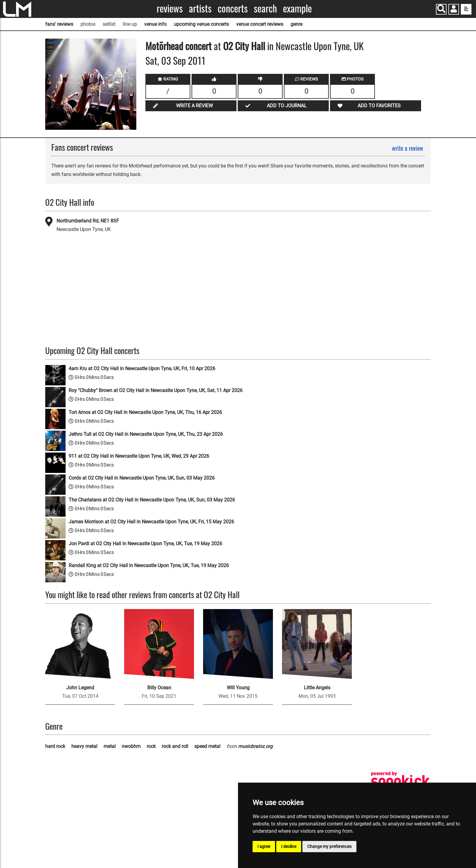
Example (297, 8)
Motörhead (164, 46)
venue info (155, 24)
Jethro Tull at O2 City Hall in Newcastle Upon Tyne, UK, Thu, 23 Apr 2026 (146, 434)
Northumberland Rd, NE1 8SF (88, 221)
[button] (454, 10)
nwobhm (131, 746)
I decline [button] (289, 846)
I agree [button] (264, 846)
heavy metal (84, 746)
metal (110, 746)
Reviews (170, 8)
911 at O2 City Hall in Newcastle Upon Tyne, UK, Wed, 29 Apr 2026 (139, 456)
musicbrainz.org (255, 746)
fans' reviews (59, 24)
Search (265, 8)
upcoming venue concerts (201, 24)
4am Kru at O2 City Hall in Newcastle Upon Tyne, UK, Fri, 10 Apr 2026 (142, 369)
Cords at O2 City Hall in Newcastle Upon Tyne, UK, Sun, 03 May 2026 (142, 478)
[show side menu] (466, 9)
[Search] (441, 9)
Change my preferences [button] (329, 846)
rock (151, 746)
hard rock (55, 746)
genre (296, 24)
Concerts (233, 8)
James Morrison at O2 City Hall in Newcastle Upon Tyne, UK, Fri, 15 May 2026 (151, 522)
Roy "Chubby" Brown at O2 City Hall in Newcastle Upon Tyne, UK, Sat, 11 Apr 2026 (156, 390)
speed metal (207, 746)
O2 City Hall (244, 46)
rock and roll (175, 746)
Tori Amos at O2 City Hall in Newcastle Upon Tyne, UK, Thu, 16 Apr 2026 (145, 412)
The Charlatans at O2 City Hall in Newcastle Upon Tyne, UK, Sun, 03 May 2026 (152, 500)
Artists (200, 8)
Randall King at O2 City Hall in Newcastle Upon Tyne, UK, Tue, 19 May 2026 (149, 565)
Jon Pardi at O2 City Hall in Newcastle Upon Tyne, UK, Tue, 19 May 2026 (145, 544)
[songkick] (400, 781)
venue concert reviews (260, 24)
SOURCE (54, 43)
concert (197, 46)
